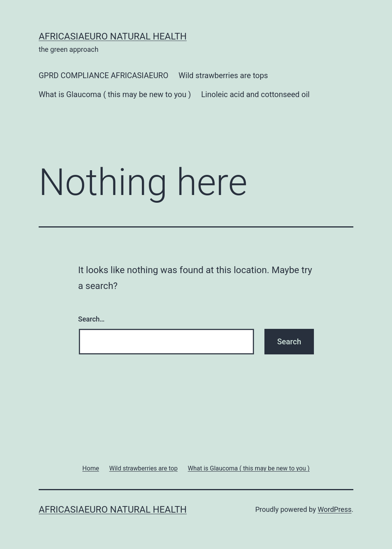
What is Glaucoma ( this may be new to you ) (115, 94)
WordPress (335, 509)
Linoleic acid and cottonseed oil (255, 94)
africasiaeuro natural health (113, 36)
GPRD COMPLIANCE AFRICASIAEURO (103, 75)
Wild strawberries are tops (223, 75)
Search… (91, 319)
